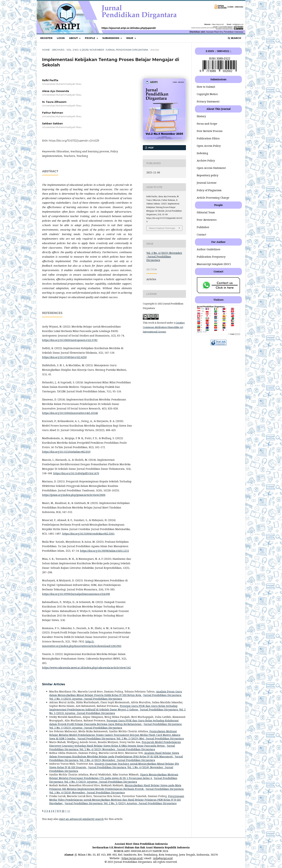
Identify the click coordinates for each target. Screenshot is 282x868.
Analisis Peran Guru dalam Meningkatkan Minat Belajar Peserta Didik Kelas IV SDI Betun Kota (116, 693)
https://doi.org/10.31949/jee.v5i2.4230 (64, 357)
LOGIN (61, 38)
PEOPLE (90, 38)
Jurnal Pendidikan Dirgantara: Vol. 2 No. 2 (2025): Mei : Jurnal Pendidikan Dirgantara (131, 738)
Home (46, 50)
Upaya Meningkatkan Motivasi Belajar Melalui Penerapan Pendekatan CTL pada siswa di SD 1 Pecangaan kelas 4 (114, 776)
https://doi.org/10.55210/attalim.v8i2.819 (66, 452)
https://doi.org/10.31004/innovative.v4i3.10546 (70, 413)
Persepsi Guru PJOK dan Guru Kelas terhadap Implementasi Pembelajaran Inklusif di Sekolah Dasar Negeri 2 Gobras (113, 708)
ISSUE (130, 38)
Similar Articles (54, 684)
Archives (58, 50)
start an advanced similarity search (81, 819)
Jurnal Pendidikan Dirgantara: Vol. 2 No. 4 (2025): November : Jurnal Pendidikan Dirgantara (112, 747)
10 (63, 811)
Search (235, 38)
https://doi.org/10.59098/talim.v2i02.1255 (104, 551)
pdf (151, 148)
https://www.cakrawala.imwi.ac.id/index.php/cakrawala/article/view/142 (86, 668)
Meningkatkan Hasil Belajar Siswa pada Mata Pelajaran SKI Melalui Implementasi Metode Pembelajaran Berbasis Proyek (115, 787)
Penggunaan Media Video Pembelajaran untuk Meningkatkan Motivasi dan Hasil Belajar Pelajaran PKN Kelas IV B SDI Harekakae (117, 800)
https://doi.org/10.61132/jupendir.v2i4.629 (74, 141)
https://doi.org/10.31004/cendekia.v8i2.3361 (88, 534)
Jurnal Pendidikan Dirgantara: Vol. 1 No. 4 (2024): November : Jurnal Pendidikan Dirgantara (117, 791)
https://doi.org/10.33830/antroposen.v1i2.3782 (70, 340)
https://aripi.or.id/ (132, 858)
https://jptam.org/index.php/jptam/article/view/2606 (74, 495)
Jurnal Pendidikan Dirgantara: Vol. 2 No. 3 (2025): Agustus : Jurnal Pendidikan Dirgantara (115, 697)
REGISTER (46, 38)
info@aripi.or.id (163, 858)
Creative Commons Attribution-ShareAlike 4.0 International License (164, 327)
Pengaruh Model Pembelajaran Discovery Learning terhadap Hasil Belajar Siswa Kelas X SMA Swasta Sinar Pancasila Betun (115, 744)
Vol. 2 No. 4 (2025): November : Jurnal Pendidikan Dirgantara (107, 50)
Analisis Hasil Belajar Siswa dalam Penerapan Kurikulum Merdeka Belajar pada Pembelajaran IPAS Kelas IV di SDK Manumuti (114, 755)
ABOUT (74, 38)
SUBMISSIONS (111, 38)
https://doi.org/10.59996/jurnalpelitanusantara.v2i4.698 (76, 594)
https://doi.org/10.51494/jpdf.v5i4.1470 (76, 473)
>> (69, 811)
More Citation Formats (162, 228)
